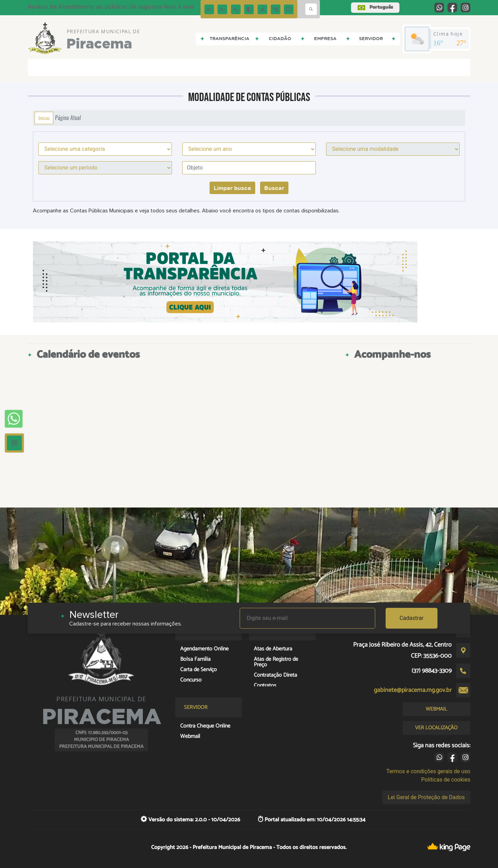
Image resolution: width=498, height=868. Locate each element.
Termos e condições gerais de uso (428, 771)
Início (44, 118)
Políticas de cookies (446, 780)
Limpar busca (232, 188)
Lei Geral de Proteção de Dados (426, 797)
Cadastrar (412, 618)
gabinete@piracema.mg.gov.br (413, 690)
